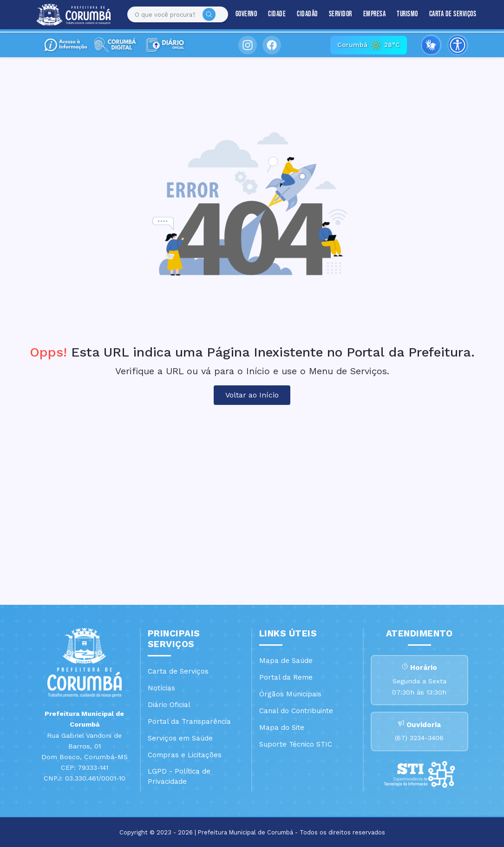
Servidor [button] (332, 15)
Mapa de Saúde (286, 661)
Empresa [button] (366, 15)
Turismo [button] (399, 15)
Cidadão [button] (299, 15)
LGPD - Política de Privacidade (179, 777)
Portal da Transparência (189, 721)
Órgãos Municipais (290, 694)
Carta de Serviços (445, 15)
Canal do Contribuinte (296, 711)
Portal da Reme (286, 677)
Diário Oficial (169, 705)
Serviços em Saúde (180, 738)
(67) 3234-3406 (419, 739)
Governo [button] (238, 15)
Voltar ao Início (252, 395)
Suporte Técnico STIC (296, 744)
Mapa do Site (282, 728)
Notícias (161, 688)
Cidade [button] (269, 15)
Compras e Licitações (185, 755)
